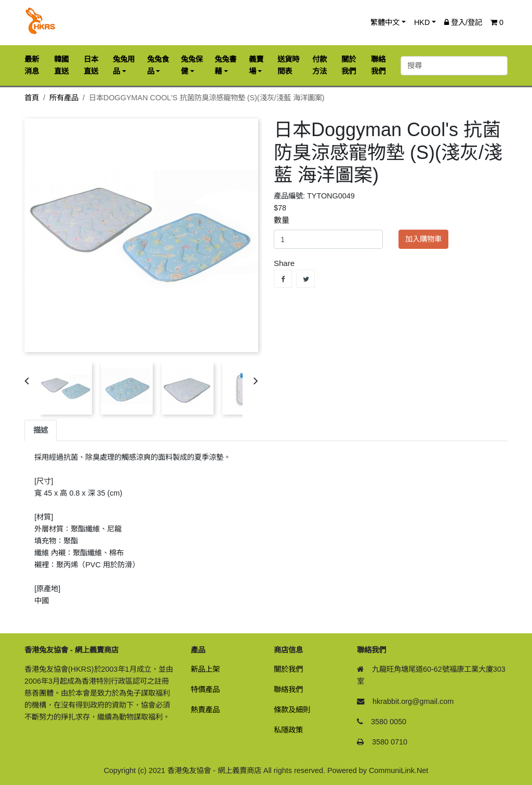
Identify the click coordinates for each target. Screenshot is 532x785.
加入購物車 (423, 239)
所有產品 (64, 98)
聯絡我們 (288, 689)
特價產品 (205, 689)
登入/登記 (463, 22)
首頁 (32, 98)
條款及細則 (292, 710)
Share (283, 279)
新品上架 (205, 669)
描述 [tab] (41, 430)
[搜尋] (454, 66)
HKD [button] (422, 22)
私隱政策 (288, 730)
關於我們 (288, 669)
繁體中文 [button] (385, 22)
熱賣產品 (205, 710)
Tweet (306, 279)
